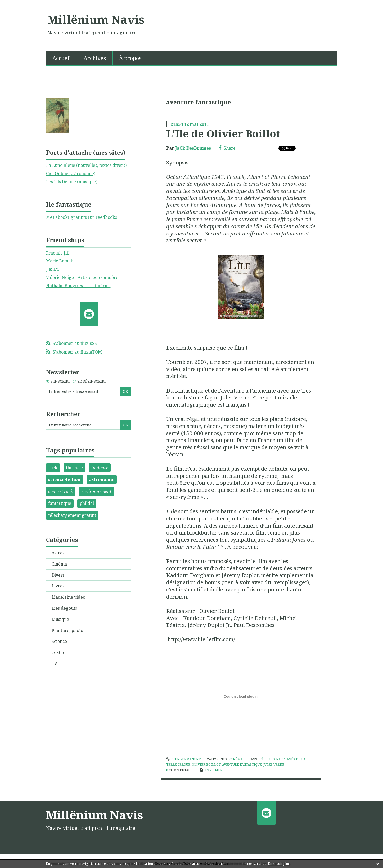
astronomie (102, 479)
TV (54, 664)
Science (59, 641)
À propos (130, 58)
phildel (87, 503)
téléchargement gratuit (72, 515)
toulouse (100, 468)
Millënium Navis (96, 19)
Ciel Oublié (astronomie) (71, 173)
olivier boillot (206, 765)
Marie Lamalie (61, 261)
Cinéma (59, 564)
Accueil (62, 58)
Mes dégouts (64, 608)
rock (53, 468)
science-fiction (64, 479)
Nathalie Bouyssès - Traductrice (78, 286)
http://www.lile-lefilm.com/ (201, 639)
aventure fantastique (242, 765)
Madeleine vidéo (68, 597)
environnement (96, 491)
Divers (58, 575)
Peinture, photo (67, 630)
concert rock (60, 491)
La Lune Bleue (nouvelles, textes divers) (86, 165)
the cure (74, 468)
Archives (95, 58)
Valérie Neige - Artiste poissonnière (82, 277)
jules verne (274, 765)
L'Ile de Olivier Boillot (223, 133)
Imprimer (211, 770)
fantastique (60, 503)
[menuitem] (62, 58)
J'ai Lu (52, 269)
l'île (263, 759)
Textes (58, 652)
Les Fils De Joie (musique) (72, 182)
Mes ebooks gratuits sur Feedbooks (82, 217)
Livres (58, 586)
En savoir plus (279, 864)
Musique (60, 619)
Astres (58, 553)
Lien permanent (183, 759)
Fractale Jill (58, 253)
